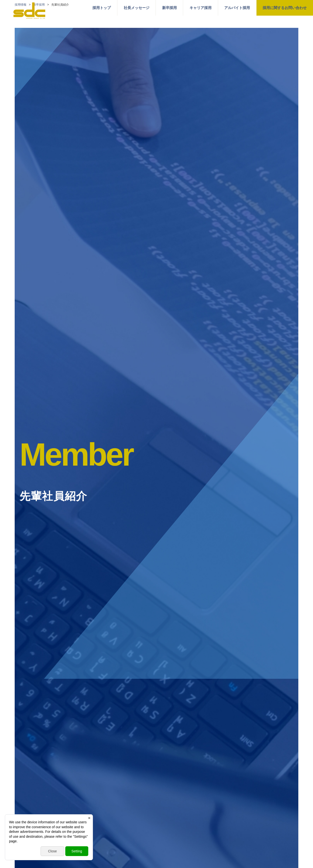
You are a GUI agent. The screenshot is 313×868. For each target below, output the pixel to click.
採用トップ (102, 8)
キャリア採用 (201, 8)
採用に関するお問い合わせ (285, 8)
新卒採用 (169, 8)
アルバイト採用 (237, 8)
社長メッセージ (137, 8)
